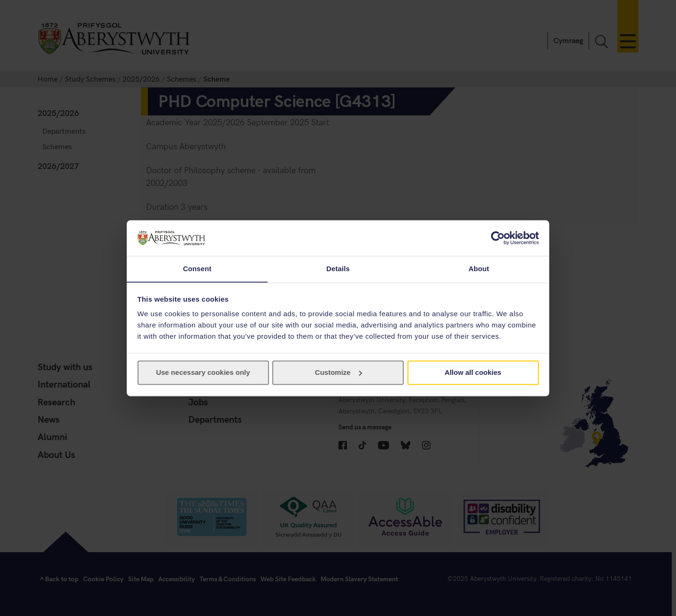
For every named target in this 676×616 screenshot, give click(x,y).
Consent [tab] (197, 269)
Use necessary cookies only (203, 373)
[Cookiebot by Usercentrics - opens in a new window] (498, 238)
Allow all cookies (473, 373)
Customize (338, 373)
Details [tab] (338, 269)
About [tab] (479, 269)
